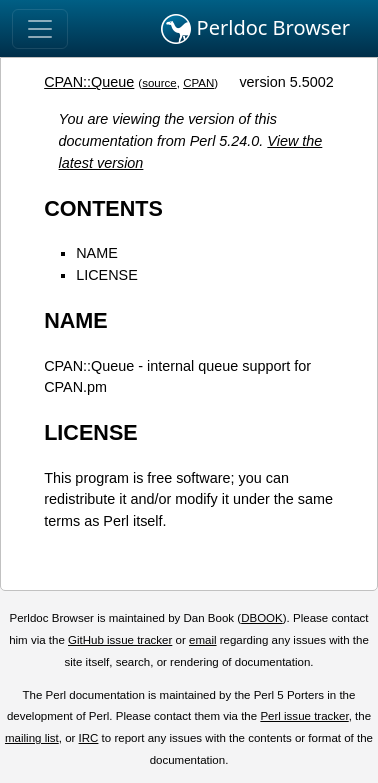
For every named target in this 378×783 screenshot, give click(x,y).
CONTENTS (103, 208)
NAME (97, 253)
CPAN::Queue (89, 82)
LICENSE (107, 275)
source (159, 83)
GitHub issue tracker (120, 640)
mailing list (32, 738)
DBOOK (262, 618)
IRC (89, 738)
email (203, 640)
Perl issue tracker (304, 716)
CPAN (198, 83)
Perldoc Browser (255, 29)
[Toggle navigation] (40, 29)
